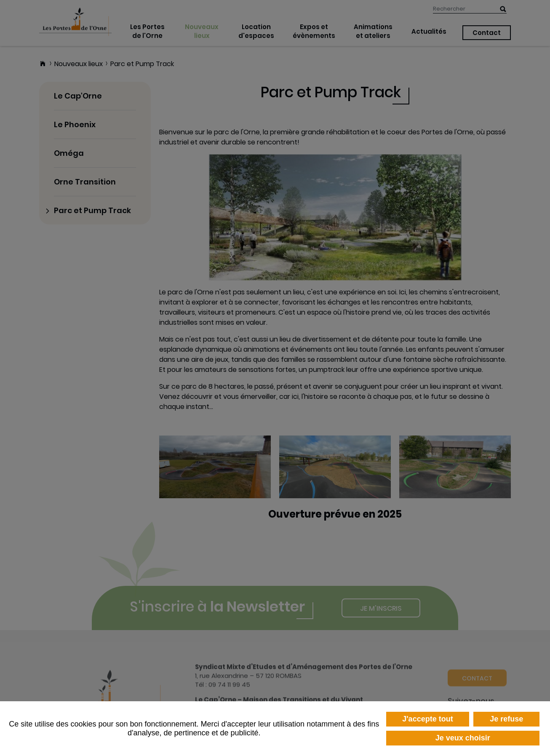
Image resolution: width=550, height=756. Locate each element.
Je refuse (506, 719)
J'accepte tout (427, 719)
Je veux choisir (463, 738)
